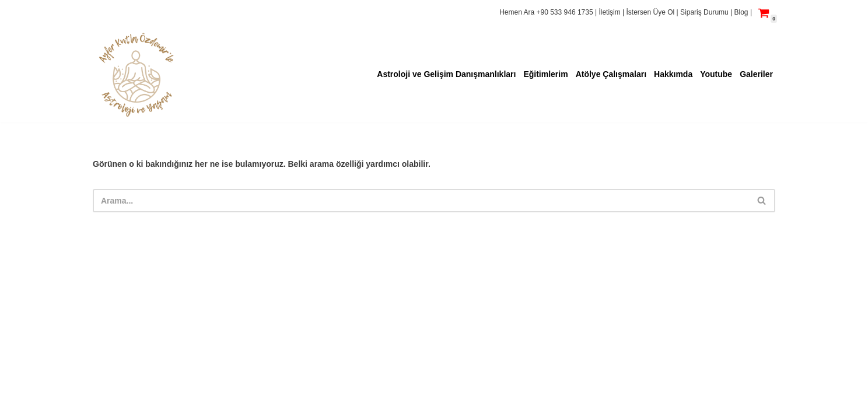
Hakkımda (673, 74)
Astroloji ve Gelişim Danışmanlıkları (446, 74)
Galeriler (756, 74)
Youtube (716, 74)
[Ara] (421, 201)
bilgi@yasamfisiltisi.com (140, 405)
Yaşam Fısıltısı (121, 378)
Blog (741, 12)
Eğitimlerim (545, 74)
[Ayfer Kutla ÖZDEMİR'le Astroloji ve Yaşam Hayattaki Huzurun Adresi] (136, 74)
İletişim (610, 12)
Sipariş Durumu (705, 12)
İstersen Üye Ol (651, 12)
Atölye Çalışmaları (611, 74)
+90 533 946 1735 (565, 12)
